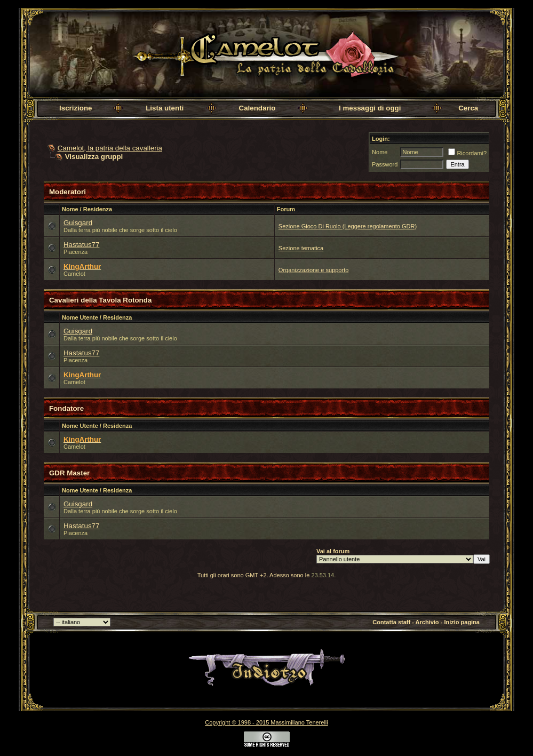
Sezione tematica (301, 248)
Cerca (468, 108)
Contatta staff (391, 622)
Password (385, 164)
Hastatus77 (81, 245)
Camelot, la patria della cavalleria (110, 148)
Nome (380, 152)
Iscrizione (75, 108)
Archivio (427, 622)
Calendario (257, 108)
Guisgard (78, 223)
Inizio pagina (462, 622)
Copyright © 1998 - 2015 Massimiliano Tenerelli (266, 722)
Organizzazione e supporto (313, 270)
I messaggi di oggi (370, 108)
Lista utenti (165, 108)
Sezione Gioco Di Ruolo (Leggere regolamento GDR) (348, 226)
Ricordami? (467, 153)
